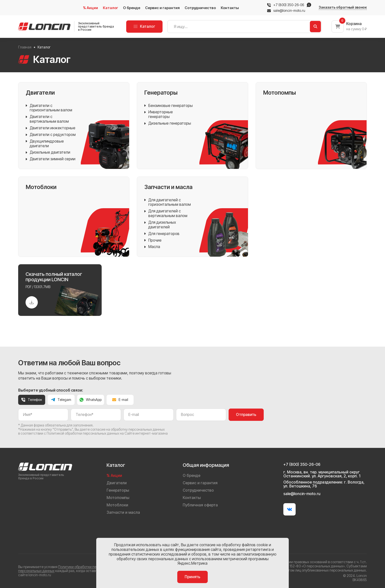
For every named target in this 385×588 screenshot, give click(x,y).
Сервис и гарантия (162, 8)
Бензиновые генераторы (169, 106)
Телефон (32, 400)
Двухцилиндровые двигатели (45, 144)
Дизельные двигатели (48, 153)
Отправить (246, 415)
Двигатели (117, 483)
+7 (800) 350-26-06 (289, 5)
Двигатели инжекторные (51, 128)
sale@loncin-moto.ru (286, 11)
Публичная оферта (200, 505)
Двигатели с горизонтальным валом (49, 108)
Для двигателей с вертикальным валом (166, 214)
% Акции (90, 8)
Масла (152, 247)
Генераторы (118, 490)
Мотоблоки (117, 505)
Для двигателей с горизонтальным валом (168, 203)
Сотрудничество (200, 8)
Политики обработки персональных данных (93, 567)
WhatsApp (91, 400)
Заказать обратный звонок (343, 7)
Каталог (110, 8)
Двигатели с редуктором (51, 135)
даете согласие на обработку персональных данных (122, 429)
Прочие (153, 241)
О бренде (132, 8)
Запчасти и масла (123, 512)
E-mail (120, 400)
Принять (192, 577)
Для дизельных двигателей (160, 225)
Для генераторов (162, 234)
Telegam (61, 400)
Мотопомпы (118, 498)
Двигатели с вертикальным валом (47, 119)
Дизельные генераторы (168, 124)
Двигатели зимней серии (51, 159)
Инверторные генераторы (159, 115)
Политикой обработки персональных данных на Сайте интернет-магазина (107, 433)
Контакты (230, 8)
